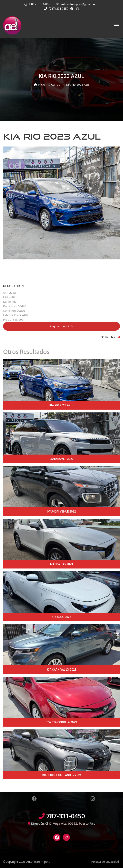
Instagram (93, 799)
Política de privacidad (105, 862)
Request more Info (61, 326)
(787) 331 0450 (56, 9)
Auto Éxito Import (38, 862)
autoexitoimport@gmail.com (79, 4)
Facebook (34, 799)
